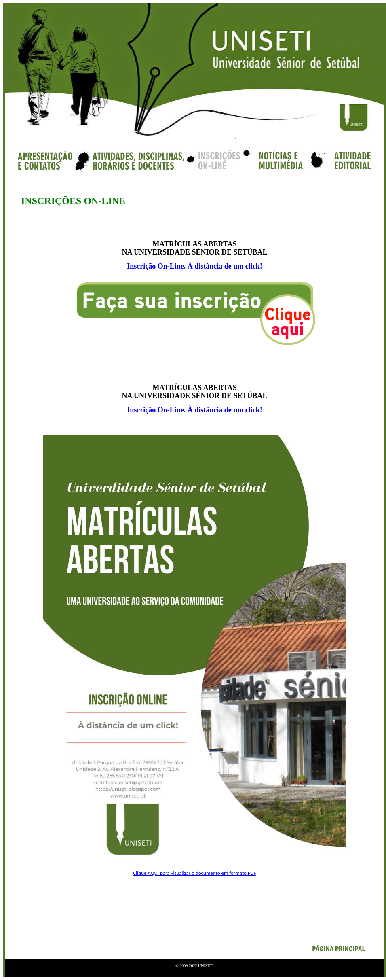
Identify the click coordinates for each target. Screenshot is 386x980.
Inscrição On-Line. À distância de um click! (195, 266)
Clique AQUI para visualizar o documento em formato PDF (194, 873)
